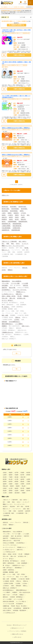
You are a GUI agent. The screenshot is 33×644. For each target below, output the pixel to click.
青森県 (11, 473)
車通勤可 (4, 326)
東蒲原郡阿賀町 (17, 224)
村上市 (23, 215)
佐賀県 (16, 491)
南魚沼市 (23, 219)
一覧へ (17, 353)
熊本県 (28, 491)
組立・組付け (5, 67)
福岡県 (11, 491)
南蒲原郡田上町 (6, 224)
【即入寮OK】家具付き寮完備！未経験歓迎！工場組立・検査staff (16, 63)
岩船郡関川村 (6, 230)
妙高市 (11, 217)
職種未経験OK (6, 281)
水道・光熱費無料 (22, 563)
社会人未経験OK (12, 33)
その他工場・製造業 (24, 579)
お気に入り (21, 3)
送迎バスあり (26, 326)
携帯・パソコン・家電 (9, 574)
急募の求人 (19, 294)
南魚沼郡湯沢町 (17, 226)
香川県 (22, 488)
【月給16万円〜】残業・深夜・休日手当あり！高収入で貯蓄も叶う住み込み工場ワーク (16, 31)
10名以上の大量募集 (8, 543)
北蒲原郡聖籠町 (12, 222)
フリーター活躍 (15, 283)
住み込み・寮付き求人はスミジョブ (17, 625)
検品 (13, 244)
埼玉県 (5, 477)
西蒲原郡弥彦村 (23, 222)
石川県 (16, 479)
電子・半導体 (21, 574)
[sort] (26, 17)
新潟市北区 (5, 207)
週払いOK (12, 298)
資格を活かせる (7, 541)
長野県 (5, 482)
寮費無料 (26, 296)
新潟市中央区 (22, 207)
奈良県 (28, 484)
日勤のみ (18, 317)
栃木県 (22, 475)
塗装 (15, 511)
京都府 (11, 484)
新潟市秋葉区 (15, 209)
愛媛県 (28, 488)
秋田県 (28, 473)
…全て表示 (4, 35)
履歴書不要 (26, 608)
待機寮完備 (6, 606)
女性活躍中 (5, 285)
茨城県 (16, 475)
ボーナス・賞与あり (7, 300)
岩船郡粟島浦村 (16, 230)
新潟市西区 (5, 211)
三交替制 (18, 583)
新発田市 (16, 213)
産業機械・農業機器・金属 (10, 572)
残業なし (25, 586)
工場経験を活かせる (7, 332)
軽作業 (27, 248)
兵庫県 (22, 484)
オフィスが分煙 (18, 599)
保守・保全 (20, 506)
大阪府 (16, 484)
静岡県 (16, 482)
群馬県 (28, 475)
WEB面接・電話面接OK (20, 610)
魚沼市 (17, 219)
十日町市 (10, 215)
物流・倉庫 (5, 315)
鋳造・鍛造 (26, 509)
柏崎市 (10, 213)
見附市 (17, 215)
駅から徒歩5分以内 (25, 592)
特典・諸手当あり (8, 568)
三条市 (4, 213)
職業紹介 (10, 270)
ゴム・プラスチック (8, 577)
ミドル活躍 (25, 283)
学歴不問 (26, 285)
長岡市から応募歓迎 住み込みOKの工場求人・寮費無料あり (16, 128)
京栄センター (5, 195)
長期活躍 (4, 322)
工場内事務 (6, 516)
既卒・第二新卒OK (16, 536)
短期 (12, 586)
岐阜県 (11, 482)
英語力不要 (12, 288)
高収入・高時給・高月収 (9, 296)
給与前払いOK (21, 298)
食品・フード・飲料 (22, 577)
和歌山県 (5, 486)
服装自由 (5, 597)
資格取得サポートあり (19, 565)
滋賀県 (5, 484)
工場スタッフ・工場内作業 (21, 33)
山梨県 (28, 479)
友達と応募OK (7, 610)
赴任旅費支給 (17, 608)
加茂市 (4, 215)
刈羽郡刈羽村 (17, 228)
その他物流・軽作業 (8, 581)
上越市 (23, 217)
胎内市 (4, 222)
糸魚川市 (4, 217)
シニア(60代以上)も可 (9, 552)
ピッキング (25, 244)
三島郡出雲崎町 (6, 226)
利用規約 (24, 631)
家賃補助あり (19, 568)
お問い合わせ (18, 637)
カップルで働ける (21, 601)
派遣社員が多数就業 (8, 601)
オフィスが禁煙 (7, 599)
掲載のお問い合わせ (18, 634)
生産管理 (21, 511)
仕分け (18, 244)
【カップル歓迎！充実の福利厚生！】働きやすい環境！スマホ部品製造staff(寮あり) (16, 97)
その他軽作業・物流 (8, 513)
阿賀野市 (4, 219)
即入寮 (20, 296)
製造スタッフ (5, 33)
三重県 (28, 482)
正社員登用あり (6, 290)
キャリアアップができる (20, 290)
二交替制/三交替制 (8, 583)
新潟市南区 (24, 209)
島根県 (18, 486)
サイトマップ (20, 628)
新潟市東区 (13, 207)
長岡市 (22, 211)
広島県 (5, 488)
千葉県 (11, 477)
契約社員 (25, 268)
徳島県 (16, 488)
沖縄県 (24, 493)
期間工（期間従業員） (9, 563)
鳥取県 (12, 486)
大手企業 (15, 595)
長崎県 (22, 491)
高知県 (5, 491)
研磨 (10, 511)
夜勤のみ (26, 581)
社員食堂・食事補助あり (17, 597)
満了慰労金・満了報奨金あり (11, 561)
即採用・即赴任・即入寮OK (19, 606)
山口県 (11, 488)
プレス (5, 511)
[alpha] (7, 3)
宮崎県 (11, 493)
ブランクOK (5, 283)
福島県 (11, 475)
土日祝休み (6, 586)
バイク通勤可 (19, 324)
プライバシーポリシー (15, 631)
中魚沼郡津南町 (6, 228)
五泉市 (17, 217)
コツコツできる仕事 (8, 604)
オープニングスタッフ (9, 547)
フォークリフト (17, 509)
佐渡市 (11, 219)
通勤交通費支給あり (7, 324)
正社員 (4, 270)
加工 (29, 33)
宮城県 (22, 473)
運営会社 (14, 628)
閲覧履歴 (25, 3)
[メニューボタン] (30, 3)
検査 (29, 99)
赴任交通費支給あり (15, 322)
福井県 (22, 479)
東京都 (16, 477)
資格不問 (4, 288)
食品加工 (5, 506)
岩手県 (16, 473)
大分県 (5, 493)
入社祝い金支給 (7, 608)
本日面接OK (19, 604)
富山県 (11, 479)
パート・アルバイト (15, 522)
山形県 (5, 475)
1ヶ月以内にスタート (8, 294)
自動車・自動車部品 (8, 570)
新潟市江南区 (6, 209)
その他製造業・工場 (22, 513)
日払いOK (5, 298)
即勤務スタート (21, 292)
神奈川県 (23, 477)
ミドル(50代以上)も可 (9, 613)
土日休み (17, 320)
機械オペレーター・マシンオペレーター (13, 246)
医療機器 (14, 579)
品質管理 (28, 511)
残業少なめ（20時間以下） (10, 588)
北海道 (5, 473)
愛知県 (22, 482)
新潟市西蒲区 (14, 211)
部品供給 (12, 506)
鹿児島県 (17, 493)
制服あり (22, 595)
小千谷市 (23, 213)
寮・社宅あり (6, 307)
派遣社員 (5, 522)
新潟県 (5, 479)
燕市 (28, 215)
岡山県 (24, 486)
